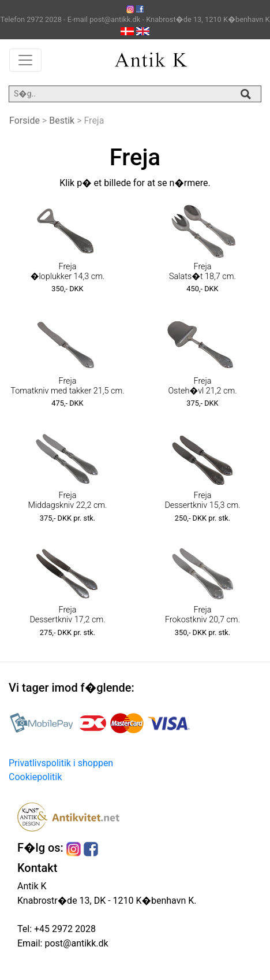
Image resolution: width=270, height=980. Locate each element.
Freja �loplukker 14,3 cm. (68, 272)
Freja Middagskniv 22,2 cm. (67, 500)
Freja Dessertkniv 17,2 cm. (67, 615)
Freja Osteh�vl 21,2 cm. (202, 386)
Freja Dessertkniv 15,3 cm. (202, 500)
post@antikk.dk (75, 943)
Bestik (62, 120)
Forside (25, 120)
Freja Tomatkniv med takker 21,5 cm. (67, 386)
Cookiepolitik (35, 777)
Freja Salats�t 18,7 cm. (202, 272)
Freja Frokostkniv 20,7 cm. (202, 615)
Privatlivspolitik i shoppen (61, 763)
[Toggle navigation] (25, 60)
